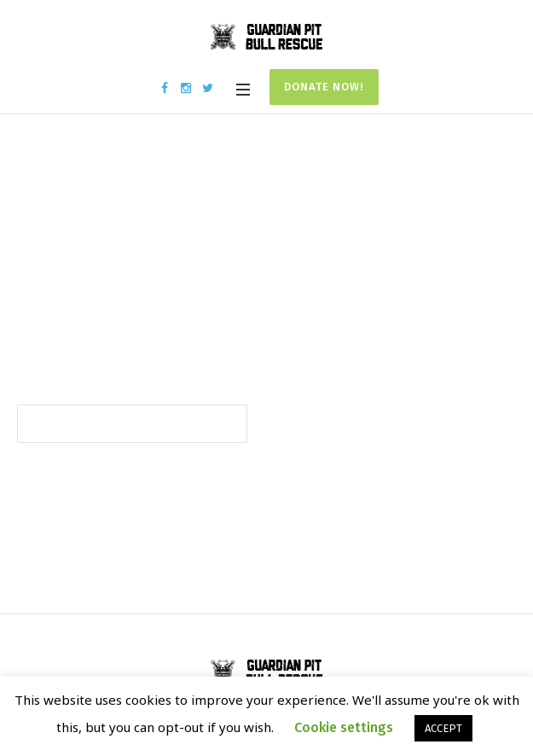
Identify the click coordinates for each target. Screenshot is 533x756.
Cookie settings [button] (344, 727)
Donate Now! (324, 87)
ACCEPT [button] (443, 728)
